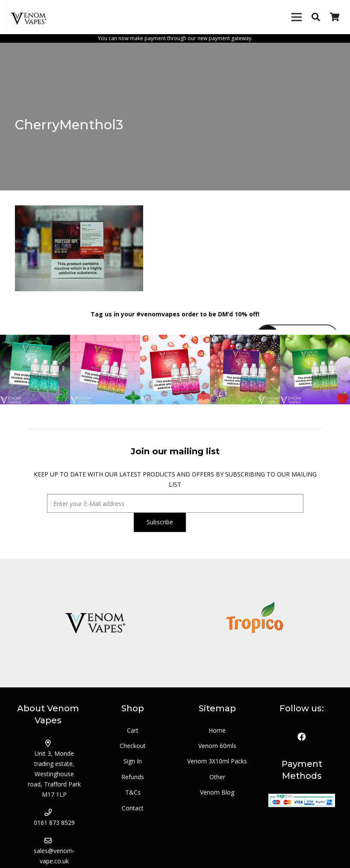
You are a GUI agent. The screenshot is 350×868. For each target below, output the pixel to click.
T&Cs (133, 792)
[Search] (316, 17)
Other (217, 777)
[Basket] (335, 17)
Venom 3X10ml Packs (217, 761)
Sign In (133, 761)
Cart (133, 730)
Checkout (133, 746)
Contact (133, 808)
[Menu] (297, 17)
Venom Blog (217, 792)
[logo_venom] (95, 623)
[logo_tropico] (255, 623)
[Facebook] (302, 737)
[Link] (29, 17)
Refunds (133, 777)
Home (217, 730)
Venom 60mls (217, 746)
